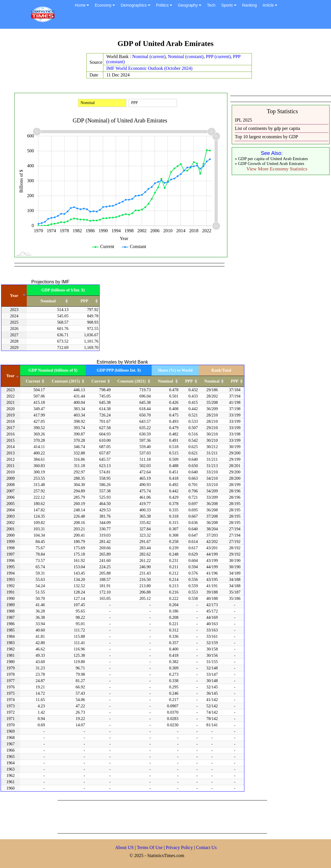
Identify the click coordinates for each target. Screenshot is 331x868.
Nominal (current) (149, 56)
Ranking (249, 5)
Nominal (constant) (186, 56)
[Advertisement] (162, 816)
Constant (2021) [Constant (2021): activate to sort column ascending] (132, 381)
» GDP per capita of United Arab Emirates (271, 159)
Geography (190, 5)
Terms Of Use (150, 847)
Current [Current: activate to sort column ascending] (33, 381)
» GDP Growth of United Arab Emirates (270, 164)
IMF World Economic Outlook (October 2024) (149, 68)
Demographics (135, 5)
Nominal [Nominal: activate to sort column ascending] (48, 301)
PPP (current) (218, 56)
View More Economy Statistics (277, 169)
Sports (229, 5)
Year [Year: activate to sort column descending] (14, 295)
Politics (164, 5)
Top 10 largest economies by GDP (266, 137)
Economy (105, 5)
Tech (211, 5)
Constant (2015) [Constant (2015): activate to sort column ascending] (66, 381)
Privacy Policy (180, 847)
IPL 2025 (243, 120)
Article (270, 5)
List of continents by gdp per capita (268, 128)
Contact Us (206, 847)
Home (82, 5)
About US (124, 847)
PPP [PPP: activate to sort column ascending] (84, 301)
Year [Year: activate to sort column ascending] (11, 376)
